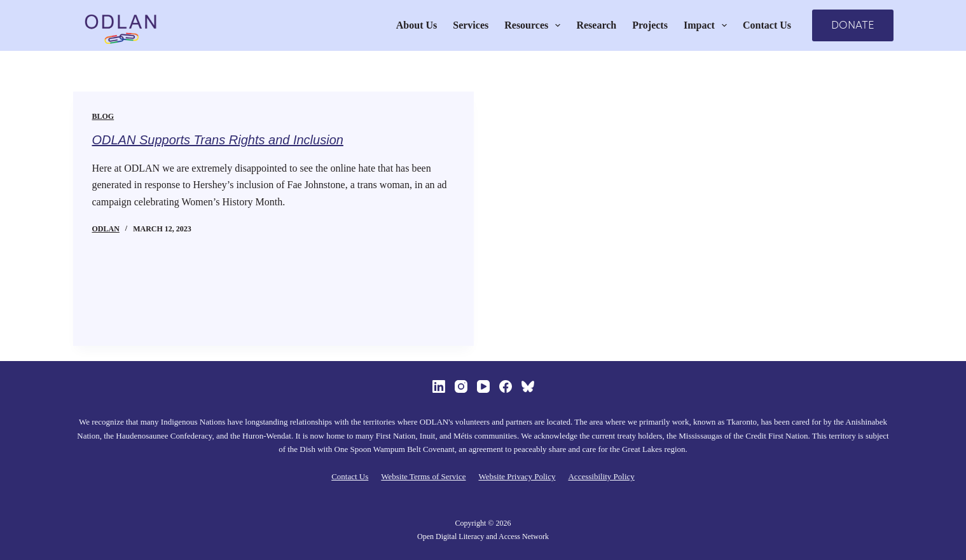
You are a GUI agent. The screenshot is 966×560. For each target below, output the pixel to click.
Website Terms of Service (423, 476)
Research (596, 25)
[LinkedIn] (439, 386)
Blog (103, 116)
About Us (417, 25)
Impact (708, 25)
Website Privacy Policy (517, 476)
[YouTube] (483, 386)
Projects (650, 25)
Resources (535, 25)
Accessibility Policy (601, 476)
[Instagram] (461, 386)
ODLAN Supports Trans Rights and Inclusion (218, 140)
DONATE (853, 25)
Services (471, 25)
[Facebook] (506, 386)
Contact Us (767, 25)
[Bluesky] (528, 386)
